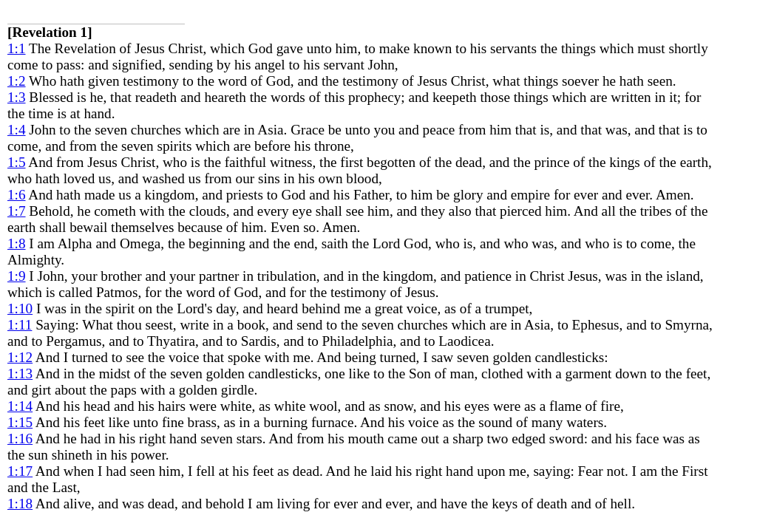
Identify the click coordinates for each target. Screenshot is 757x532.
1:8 (17, 243)
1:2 (17, 81)
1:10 (20, 308)
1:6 (17, 195)
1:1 (17, 48)
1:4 (17, 130)
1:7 (17, 211)
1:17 (20, 471)
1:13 (20, 374)
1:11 (20, 325)
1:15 (20, 422)
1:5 (17, 162)
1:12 (20, 357)
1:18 (20, 504)
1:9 (17, 276)
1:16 (20, 439)
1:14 (20, 406)
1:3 (17, 97)
